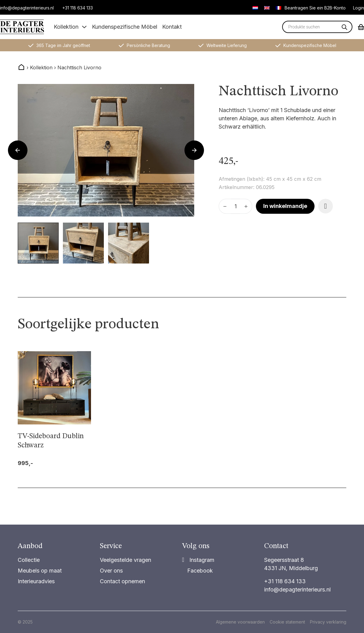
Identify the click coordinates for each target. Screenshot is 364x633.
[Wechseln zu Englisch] (267, 8)
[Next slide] (194, 150)
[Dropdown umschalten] (84, 27)
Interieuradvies (36, 581)
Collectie (29, 560)
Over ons (111, 571)
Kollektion (66, 27)
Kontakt (172, 27)
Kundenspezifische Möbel (125, 27)
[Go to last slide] (18, 150)
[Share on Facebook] (197, 571)
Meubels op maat (40, 571)
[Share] (198, 560)
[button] (38, 243)
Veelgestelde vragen (126, 560)
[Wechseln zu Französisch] (278, 8)
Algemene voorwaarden (240, 622)
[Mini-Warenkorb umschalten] (361, 27)
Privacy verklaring (328, 622)
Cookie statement (287, 622)
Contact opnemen (122, 581)
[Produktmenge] (235, 206)
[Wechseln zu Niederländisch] (255, 8)
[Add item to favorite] (326, 206)
